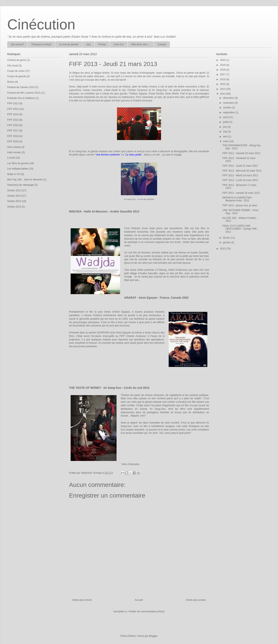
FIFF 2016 (13, 125)
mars (226, 141)
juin (225, 127)
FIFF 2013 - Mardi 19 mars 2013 (240, 175)
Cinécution (41, 24)
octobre (227, 108)
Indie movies (14, 152)
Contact (162, 44)
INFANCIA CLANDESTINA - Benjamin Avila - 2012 (238, 199)
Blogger (153, 636)
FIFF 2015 (13, 120)
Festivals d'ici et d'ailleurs (21, 98)
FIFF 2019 (13, 142)
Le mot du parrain (69, 44)
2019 (223, 65)
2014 (223, 89)
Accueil (139, 600)
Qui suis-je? (17, 44)
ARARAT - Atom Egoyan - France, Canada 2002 (156, 298)
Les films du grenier (18, 163)
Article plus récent (82, 600)
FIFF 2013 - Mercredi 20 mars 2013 (242, 171)
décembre (229, 98)
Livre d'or (119, 44)
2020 (223, 60)
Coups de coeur (16, 71)
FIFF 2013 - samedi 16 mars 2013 (241, 193)
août (226, 117)
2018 (223, 70)
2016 (223, 79)
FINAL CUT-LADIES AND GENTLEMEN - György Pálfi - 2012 (240, 229)
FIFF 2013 (13, 109)
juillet (226, 122)
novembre (229, 103)
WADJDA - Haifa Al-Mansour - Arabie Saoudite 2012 (104, 211)
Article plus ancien (196, 600)
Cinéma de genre (17, 60)
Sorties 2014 (14, 201)
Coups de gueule (17, 76)
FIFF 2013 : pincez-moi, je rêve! (240, 205)
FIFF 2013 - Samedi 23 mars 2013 (241, 153)
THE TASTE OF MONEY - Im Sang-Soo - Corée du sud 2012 (109, 388)
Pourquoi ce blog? (41, 44)
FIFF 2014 (13, 114)
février (227, 238)
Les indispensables (18, 169)
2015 (223, 84)
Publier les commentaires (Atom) (147, 612)
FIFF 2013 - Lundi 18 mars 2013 (240, 180)
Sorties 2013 (14, 196)
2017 (223, 74)
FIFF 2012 (13, 103)
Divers (11, 82)
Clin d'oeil (13, 66)
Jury (88, 44)
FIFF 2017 (13, 131)
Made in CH (14, 174)
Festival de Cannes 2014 (21, 87)
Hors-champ (14, 147)
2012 (223, 249)
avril (226, 137)
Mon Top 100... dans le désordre (25, 180)
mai (225, 132)
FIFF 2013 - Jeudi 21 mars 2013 (240, 166)
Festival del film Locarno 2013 (24, 93)
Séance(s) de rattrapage (20, 185)
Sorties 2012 (14, 190)
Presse (102, 44)
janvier (227, 243)
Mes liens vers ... (141, 44)
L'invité (11, 158)
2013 (223, 94)
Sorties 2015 (14, 207)
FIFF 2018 (13, 136)
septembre (229, 113)
